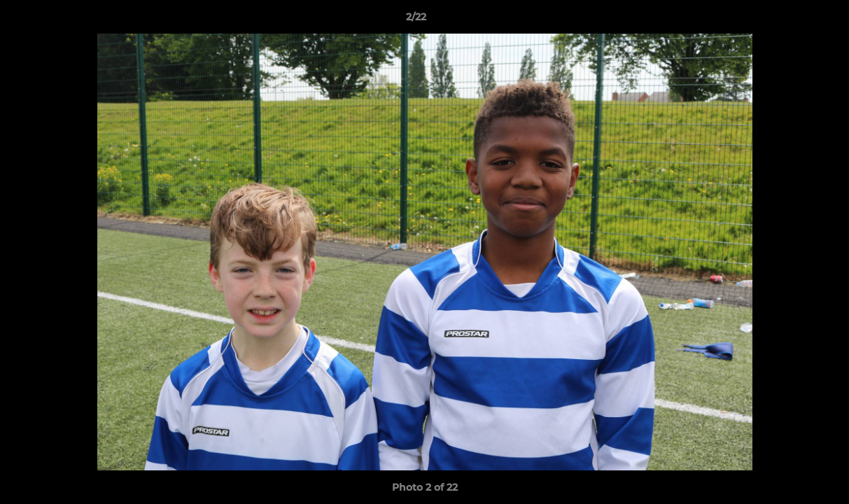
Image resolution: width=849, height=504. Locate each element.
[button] (790, 20)
